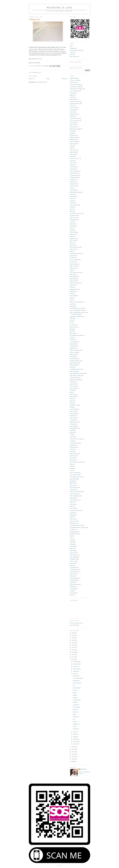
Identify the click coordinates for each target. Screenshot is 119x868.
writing (71, 591)
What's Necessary (77, 683)
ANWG (72, 106)
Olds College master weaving (77, 373)
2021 (73, 645)
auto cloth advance (74, 118)
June (74, 732)
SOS (71, 470)
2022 (73, 643)
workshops (72, 589)
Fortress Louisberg (74, 260)
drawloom (72, 224)
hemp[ (71, 298)
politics (71, 401)
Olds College (73, 371)
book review (73, 144)
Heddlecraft (73, 291)
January (75, 744)
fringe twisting (73, 264)
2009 (73, 759)
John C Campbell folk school (77, 310)
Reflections (75, 712)
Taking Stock (76, 724)
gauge (71, 270)
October (75, 666)
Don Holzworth (73, 215)
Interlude (75, 697)
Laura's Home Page (74, 625)
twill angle (72, 546)
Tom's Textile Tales (74, 57)
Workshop (72, 587)
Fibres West (73, 249)
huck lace (72, 304)
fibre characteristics (74, 247)
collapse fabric (73, 173)
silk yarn (72, 460)
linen (71, 331)
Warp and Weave (74, 555)
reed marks (72, 416)
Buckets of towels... (75, 158)
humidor (72, 306)
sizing (71, 464)
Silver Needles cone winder (76, 462)
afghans (72, 95)
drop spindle (73, 226)
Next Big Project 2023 (75, 369)
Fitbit (71, 251)
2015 (73, 659)
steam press (73, 489)
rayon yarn (72, 411)
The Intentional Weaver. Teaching (78, 527)
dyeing (71, 230)
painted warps (73, 388)
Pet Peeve (75, 702)
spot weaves (73, 485)
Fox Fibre (72, 262)
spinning (72, 481)
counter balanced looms (75, 192)
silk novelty (73, 456)
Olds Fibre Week (74, 378)
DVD (71, 228)
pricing (71, 403)
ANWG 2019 (73, 108)
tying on (72, 549)
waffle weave (73, 553)
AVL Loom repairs (74, 120)
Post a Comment (33, 76)
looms (71, 338)
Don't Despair (76, 676)
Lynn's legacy (73, 346)
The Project (73, 530)
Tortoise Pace (76, 717)
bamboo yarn (73, 127)
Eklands (72, 237)
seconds (72, 441)
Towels (74, 726)
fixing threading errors (75, 253)
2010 (73, 757)
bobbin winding (74, 142)
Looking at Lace (77, 700)
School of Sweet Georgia (76, 439)
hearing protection (74, 289)
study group (73, 498)
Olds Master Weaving (75, 380)
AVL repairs (73, 122)
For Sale (75, 722)
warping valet (73, 559)
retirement (72, 420)
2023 (73, 640)
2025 (73, 635)
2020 (73, 647)
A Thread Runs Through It (76, 89)
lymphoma (72, 344)
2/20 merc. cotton (74, 80)
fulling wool (73, 268)
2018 (73, 652)
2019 (73, 650)
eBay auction (73, 232)
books (71, 146)
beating (71, 133)
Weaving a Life (60, 8)
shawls (71, 451)
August (75, 671)
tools (71, 538)
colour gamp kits (74, 175)
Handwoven (73, 281)
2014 (73, 747)
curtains (72, 207)
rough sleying (73, 426)
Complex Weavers (74, 177)
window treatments (74, 584)
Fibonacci (72, 245)
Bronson (72, 156)
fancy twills (73, 241)
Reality (74, 714)
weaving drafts (73, 567)
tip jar (71, 536)
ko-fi (71, 323)
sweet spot (72, 504)
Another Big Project (75, 104)
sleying (71, 468)
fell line (72, 243)
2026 (73, 633)
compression (73, 180)
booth (71, 148)
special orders (73, 479)
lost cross (72, 340)
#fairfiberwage (73, 78)
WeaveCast (72, 563)
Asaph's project (73, 114)
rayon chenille (73, 409)
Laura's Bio (73, 52)
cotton (71, 188)
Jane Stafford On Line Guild (77, 308)
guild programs (73, 277)
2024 (73, 638)
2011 (73, 754)
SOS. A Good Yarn (74, 475)
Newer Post (32, 79)
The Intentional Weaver (75, 525)
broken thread (73, 152)
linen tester (72, 333)
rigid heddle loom (74, 422)
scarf (71, 435)
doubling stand (73, 220)
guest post (72, 274)
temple (71, 517)
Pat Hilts (72, 390)
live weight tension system (76, 335)
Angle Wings (73, 99)
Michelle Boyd (73, 365)
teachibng (72, 513)
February (75, 741)
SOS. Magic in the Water (76, 477)
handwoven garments (75, 283)
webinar (72, 576)
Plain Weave (73, 397)
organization (73, 384)
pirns (71, 392)
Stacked (75, 693)
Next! (74, 685)
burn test (72, 161)
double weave (73, 217)
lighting (72, 329)
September (76, 669)
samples (72, 432)
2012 (73, 752)
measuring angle (74, 359)
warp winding (73, 557)
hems (71, 300)
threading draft (73, 532)
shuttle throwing (74, 454)
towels (71, 540)
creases (71, 201)
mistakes (72, 367)
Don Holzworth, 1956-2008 (76, 50)
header (71, 287)
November (76, 664)
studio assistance (74, 494)
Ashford (72, 116)
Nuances (75, 690)
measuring (72, 356)
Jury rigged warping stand (76, 316)
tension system (73, 521)
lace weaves (73, 325)
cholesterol (72, 169)
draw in (72, 222)
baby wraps (73, 125)
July (74, 674)
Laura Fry (84, 769)
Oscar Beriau (73, 386)
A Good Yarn (73, 82)
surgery (72, 502)
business (72, 163)
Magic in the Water (74, 350)
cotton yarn (72, 190)
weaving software (74, 570)
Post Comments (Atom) (41, 82)
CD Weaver (73, 167)
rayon (71, 407)
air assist (72, 97)
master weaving (74, 352)
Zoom (71, 595)
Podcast (72, 399)
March (75, 739)
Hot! (74, 719)
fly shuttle (72, 258)
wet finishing (73, 580)
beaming (72, 131)
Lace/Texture (76, 705)
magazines (72, 348)
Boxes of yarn (73, 150)
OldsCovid (72, 382)
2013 (73, 749)
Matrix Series (73, 354)
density (71, 211)
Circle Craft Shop (74, 171)
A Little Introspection (78, 678)
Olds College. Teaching (75, 375)
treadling (72, 544)
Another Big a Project (75, 101)
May (74, 734)
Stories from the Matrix (75, 492)
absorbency (72, 93)
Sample (72, 430)
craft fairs (72, 196)
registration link (38, 59)
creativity (72, 203)
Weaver (72, 565)
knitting (72, 319)
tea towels (72, 508)
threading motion (74, 534)
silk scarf (72, 458)
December (76, 662)
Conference (73, 182)
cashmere (72, 165)
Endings (75, 695)
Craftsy (71, 198)
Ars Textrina (73, 110)
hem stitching (73, 296)
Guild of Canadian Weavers (76, 623)
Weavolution (73, 574)
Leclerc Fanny (73, 327)
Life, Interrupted (77, 688)
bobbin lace (73, 139)
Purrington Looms (74, 405)
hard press (72, 285)
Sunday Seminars (74, 500)
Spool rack (72, 483)
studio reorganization (75, 496)
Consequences (76, 681)
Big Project (72, 135)
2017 (73, 655)
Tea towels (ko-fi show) (75, 511)
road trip (72, 424)
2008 (73, 761)
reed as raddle (73, 413)
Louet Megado (73, 342)
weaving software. (74, 572)
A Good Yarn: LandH (75, 87)
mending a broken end (75, 361)
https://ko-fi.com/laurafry (76, 302)
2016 (73, 657)
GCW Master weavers (75, 272)
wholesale (72, 582)
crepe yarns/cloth (74, 205)
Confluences (73, 186)
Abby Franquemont (74, 91)
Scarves (72, 437)
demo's (71, 209)
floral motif (73, 256)
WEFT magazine (74, 578)
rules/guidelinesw (74, 428)
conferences (73, 184)
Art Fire (72, 112)
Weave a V (72, 561)
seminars (72, 449)
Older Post (64, 79)
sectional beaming (74, 443)
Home (48, 79)
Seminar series (73, 447)
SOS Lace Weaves (74, 473)
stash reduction (73, 487)
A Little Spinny (76, 707)
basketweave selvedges (75, 129)
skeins (71, 466)
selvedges (72, 445)
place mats (72, 394)
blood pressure (73, 137)
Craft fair (72, 194)
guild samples (73, 279)
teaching (72, 515)
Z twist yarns (73, 593)
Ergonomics (73, 239)
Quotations (72, 54)
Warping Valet (73, 48)
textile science (73, 523)
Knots (71, 321)
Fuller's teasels (73, 266)
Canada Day (76, 729)
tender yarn (72, 519)
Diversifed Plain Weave (75, 213)
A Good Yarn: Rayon (75, 85)
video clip (72, 551)
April (75, 737)
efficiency (72, 234)
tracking (72, 542)
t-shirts (71, 506)
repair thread (73, 418)
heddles (72, 293)
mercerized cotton (74, 363)
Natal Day (75, 710)
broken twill (73, 154)
